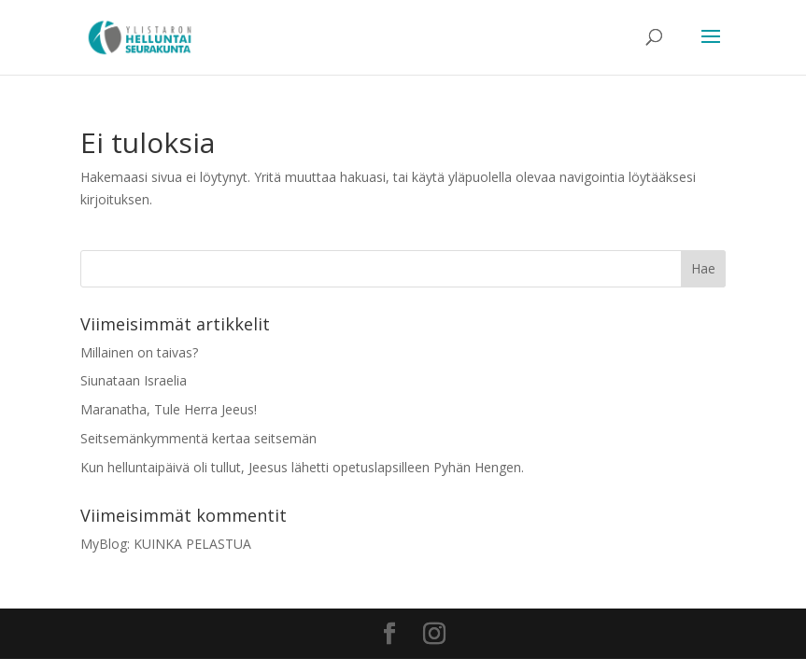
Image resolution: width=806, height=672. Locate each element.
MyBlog (104, 544)
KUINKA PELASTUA (192, 544)
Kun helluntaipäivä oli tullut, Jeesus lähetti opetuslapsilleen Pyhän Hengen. (302, 467)
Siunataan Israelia (134, 380)
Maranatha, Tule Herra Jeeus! (169, 409)
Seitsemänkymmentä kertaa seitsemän (198, 438)
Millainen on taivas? (139, 352)
